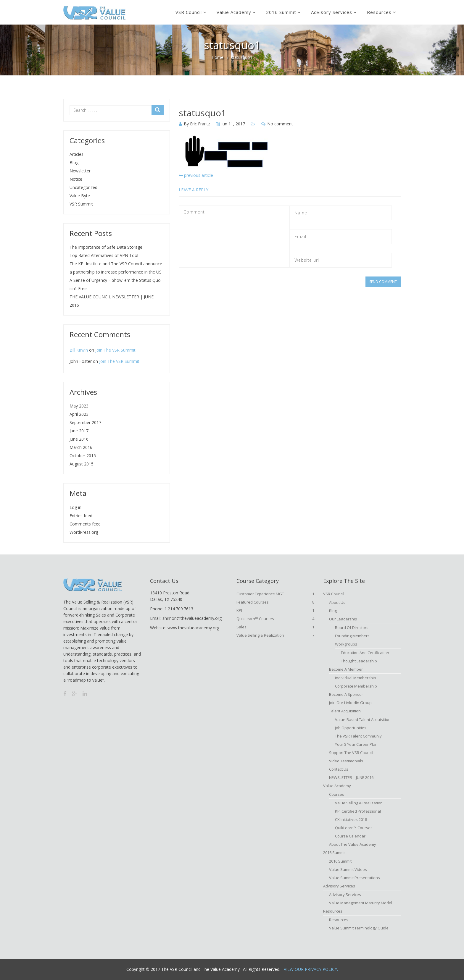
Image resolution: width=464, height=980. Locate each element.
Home (217, 57)
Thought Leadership (359, 661)
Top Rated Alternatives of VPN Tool (104, 255)
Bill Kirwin (79, 350)
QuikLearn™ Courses (275, 619)
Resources (379, 12)
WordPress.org (84, 532)
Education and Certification (365, 653)
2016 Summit (281, 12)
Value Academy (234, 12)
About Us (337, 602)
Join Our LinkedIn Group (350, 703)
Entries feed (81, 516)
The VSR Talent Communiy (358, 736)
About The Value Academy (353, 844)
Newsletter (80, 171)
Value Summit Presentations (355, 878)
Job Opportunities (351, 728)
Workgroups (346, 644)
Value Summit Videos (348, 869)
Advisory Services (332, 12)
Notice (76, 179)
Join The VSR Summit (115, 350)
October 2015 (83, 456)
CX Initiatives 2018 (351, 819)
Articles (76, 154)
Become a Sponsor (346, 694)
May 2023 (79, 406)
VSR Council (189, 12)
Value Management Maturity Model (361, 903)
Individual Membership (356, 678)
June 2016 (79, 439)
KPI (275, 610)
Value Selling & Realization (275, 635)
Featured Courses (275, 602)
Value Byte (80, 196)
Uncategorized (83, 187)
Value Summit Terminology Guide (359, 928)
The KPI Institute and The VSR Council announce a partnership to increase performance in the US (116, 268)
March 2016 (81, 447)
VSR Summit (81, 204)
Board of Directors (352, 628)
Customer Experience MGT (275, 594)
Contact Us (339, 769)
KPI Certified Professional (358, 811)
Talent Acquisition (345, 711)
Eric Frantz (200, 124)
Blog (74, 162)
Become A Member (346, 669)
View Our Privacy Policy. (311, 969)
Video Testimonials (346, 761)
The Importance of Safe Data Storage (106, 247)
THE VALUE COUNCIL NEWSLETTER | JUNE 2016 (112, 301)
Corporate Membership (356, 686)
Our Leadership (343, 619)
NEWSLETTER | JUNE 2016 (351, 777)
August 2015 (82, 464)
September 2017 (85, 422)
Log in (75, 507)
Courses (337, 794)
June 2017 (79, 431)
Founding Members (352, 636)
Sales (275, 627)
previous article (196, 175)
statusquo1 (202, 113)
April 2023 (79, 414)
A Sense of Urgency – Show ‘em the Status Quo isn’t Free (115, 284)
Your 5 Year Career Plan (356, 744)
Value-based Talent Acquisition (363, 719)
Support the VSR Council (351, 753)
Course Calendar (350, 836)
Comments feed (85, 524)
